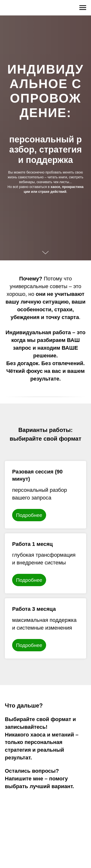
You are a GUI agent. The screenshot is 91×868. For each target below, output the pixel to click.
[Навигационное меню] (83, 8)
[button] (45, 475)
